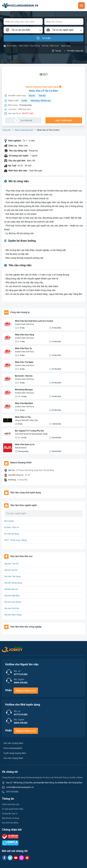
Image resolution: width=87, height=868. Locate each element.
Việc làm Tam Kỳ (11, 564)
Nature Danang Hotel (24, 130)
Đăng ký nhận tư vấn (26, 691)
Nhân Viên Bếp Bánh (24, 403)
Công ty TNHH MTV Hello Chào (27, 420)
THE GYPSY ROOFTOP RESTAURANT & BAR (31, 434)
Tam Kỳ (42, 96)
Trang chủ (6, 130)
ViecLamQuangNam (13, 748)
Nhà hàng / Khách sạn (41, 101)
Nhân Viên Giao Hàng (25, 335)
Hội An (32, 96)
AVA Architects (21, 448)
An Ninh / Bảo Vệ (11, 527)
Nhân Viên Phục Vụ (23, 348)
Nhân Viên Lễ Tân (23, 417)
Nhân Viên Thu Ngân (24, 362)
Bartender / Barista (24, 376)
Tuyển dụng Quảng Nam (15, 753)
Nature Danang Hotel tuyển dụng (43, 87)
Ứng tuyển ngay (64, 120)
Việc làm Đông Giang (13, 583)
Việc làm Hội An (11, 570)
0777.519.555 (12, 792)
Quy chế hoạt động (10, 823)
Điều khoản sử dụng (10, 818)
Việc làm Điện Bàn (12, 596)
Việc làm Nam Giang (13, 615)
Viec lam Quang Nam (13, 758)
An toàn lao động (12, 534)
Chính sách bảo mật (11, 804)
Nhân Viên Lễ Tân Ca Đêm (44, 91)
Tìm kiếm (44, 38)
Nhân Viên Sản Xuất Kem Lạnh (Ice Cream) (34, 321)
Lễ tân (24, 101)
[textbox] (23, 30)
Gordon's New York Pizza (24, 324)
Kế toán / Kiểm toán (50, 46)
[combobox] (23, 30)
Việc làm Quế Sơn (12, 608)
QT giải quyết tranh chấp (13, 809)
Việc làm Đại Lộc (11, 589)
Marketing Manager (24, 390)
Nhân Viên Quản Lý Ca (25, 444)
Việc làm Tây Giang (12, 576)
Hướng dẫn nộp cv (10, 814)
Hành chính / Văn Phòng (29, 46)
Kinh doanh (10, 46)
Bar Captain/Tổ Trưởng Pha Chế (29, 431)
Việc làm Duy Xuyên (13, 602)
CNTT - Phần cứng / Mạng (15, 540)
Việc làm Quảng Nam (13, 743)
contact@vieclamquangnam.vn (20, 787)
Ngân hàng (66, 46)
